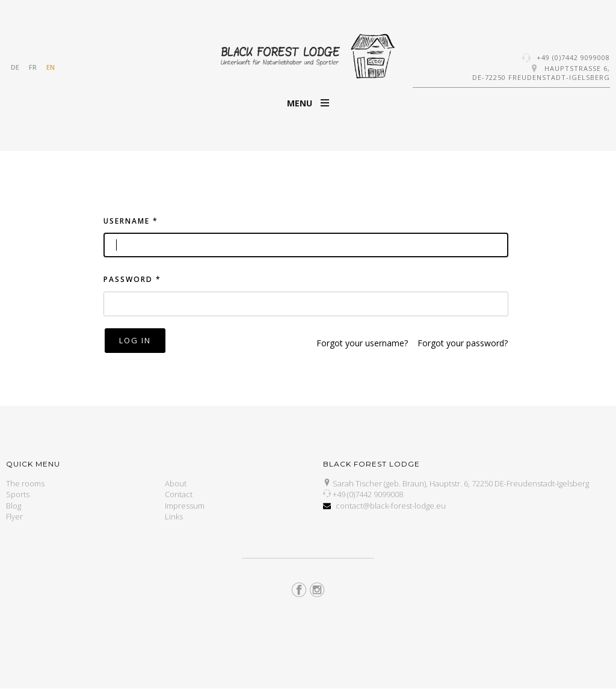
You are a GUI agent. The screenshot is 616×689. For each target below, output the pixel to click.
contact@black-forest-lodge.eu (391, 506)
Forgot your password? (463, 343)
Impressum (185, 506)
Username (131, 221)
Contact (179, 494)
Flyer (14, 516)
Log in (135, 340)
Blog (14, 506)
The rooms (25, 483)
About (176, 483)
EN (51, 67)
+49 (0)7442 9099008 (573, 57)
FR (33, 67)
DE (15, 67)
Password (132, 279)
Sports (18, 494)
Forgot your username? (362, 343)
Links (174, 516)
